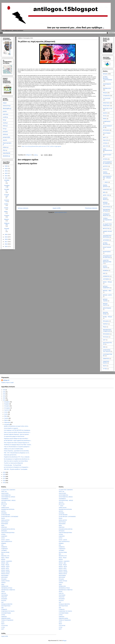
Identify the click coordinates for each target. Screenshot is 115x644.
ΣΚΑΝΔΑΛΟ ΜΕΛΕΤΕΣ (106, 215)
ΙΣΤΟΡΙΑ (105, 159)
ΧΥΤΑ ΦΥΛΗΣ (107, 98)
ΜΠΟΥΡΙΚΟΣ (107, 207)
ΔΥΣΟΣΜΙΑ (106, 240)
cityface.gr (6, 147)
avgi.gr (5, 103)
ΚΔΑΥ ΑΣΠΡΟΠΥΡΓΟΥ (107, 150)
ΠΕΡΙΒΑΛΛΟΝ (107, 88)
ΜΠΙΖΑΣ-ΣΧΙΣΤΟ (105, 304)
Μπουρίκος (106, 321)
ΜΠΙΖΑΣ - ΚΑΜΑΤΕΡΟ (106, 287)
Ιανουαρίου (7, 229)
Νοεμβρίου (7, 404)
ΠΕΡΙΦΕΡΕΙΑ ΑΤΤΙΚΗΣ (107, 210)
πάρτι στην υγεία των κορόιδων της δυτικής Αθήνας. (16, 461)
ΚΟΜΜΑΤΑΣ (106, 276)
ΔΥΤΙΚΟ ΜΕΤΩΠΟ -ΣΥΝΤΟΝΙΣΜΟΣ (108, 78)
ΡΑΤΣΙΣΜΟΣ (106, 334)
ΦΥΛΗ (105, 116)
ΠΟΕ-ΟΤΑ (106, 140)
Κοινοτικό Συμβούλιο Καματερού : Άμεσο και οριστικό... (17, 434)
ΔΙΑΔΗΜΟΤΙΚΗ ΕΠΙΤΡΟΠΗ (107, 236)
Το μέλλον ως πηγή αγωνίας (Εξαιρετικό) (13, 463)
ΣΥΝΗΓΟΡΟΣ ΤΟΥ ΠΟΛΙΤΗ (107, 351)
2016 (6, 244)
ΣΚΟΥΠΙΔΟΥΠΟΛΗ (6, 606)
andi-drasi (5, 114)
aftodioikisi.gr (6, 156)
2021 (6, 178)
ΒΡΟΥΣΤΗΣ (106, 229)
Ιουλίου (6, 204)
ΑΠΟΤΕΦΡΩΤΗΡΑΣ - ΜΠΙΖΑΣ (107, 177)
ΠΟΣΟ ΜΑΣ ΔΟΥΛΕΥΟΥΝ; (10, 455)
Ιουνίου (6, 208)
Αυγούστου (7, 201)
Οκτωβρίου (7, 190)
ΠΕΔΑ (105, 327)
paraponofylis (6, 137)
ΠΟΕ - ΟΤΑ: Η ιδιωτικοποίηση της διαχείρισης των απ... (17, 453)
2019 (6, 237)
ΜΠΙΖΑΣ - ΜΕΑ (107, 291)
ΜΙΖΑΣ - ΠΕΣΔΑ (107, 282)
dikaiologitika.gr (7, 108)
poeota (5, 111)
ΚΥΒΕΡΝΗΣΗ (107, 122)
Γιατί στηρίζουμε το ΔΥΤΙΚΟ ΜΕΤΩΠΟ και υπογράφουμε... (17, 430)
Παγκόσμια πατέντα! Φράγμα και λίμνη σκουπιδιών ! (16, 439)
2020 (6, 234)
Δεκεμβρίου (7, 181)
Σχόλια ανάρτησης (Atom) (61, 212)
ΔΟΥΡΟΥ (105, 166)
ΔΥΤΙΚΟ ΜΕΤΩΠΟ (106, 244)
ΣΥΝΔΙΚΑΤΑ (106, 96)
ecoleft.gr (5, 117)
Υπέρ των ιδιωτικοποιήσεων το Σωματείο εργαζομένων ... (17, 447)
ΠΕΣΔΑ (105, 93)
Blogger (65, 641)
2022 (6, 176)
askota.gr (5, 134)
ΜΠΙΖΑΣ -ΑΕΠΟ (107, 295)
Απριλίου (7, 215)
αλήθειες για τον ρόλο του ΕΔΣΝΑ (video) (14, 449)
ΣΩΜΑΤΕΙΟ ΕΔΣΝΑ (106, 362)
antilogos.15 (6, 380)
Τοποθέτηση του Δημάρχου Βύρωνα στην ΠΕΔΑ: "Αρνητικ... (18, 445)
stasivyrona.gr (7, 106)
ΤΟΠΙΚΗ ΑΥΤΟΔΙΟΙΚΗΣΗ (107, 219)
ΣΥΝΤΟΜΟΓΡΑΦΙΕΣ (6, 613)
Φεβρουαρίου (7, 224)
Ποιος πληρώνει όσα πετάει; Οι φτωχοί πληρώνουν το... (17, 443)
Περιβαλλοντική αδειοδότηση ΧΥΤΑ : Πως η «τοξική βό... (17, 457)
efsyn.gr (5, 150)
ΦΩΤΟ (105, 366)
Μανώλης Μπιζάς (105, 313)
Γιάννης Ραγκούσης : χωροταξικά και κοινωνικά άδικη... (17, 451)
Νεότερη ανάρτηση (23, 208)
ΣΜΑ (104, 347)
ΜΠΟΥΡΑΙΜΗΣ (107, 308)
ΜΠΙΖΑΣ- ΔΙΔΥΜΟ (105, 203)
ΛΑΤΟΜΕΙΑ (106, 279)
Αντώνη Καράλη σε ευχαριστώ (11, 428)
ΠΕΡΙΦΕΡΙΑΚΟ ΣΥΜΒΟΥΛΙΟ (107, 330)
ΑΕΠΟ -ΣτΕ (106, 195)
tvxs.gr (5, 129)
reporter (5, 140)
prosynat (5, 132)
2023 (6, 173)
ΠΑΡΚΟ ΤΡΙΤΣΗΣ (105, 173)
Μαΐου (6, 212)
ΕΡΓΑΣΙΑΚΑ (106, 130)
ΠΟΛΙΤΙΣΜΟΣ (107, 133)
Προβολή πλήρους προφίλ (7, 383)
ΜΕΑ (104, 192)
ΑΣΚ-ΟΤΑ (106, 146)
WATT (105, 137)
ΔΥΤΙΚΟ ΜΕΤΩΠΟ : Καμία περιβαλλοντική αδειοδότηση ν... (18, 441)
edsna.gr (5, 126)
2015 (6, 246)
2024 (6, 171)
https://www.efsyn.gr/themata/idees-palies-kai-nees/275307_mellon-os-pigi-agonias (41, 146)
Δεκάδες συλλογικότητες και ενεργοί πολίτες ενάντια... (16, 426)
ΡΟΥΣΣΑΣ (106, 337)
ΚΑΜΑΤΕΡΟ (106, 189)
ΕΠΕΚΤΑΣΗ (106, 103)
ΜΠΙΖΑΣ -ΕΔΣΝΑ (105, 300)
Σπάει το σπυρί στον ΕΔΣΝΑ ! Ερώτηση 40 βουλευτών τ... (17, 432)
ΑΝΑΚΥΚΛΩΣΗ (107, 155)
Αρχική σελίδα (57, 208)
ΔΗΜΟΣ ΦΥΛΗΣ (107, 231)
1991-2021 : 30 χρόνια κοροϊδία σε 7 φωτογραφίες (16, 469)
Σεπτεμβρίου (7, 195)
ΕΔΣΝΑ (105, 113)
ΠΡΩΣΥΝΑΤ (106, 106)
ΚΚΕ (104, 273)
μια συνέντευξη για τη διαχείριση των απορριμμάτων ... (17, 467)
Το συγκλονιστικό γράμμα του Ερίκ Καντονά (14, 436)
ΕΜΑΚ (105, 119)
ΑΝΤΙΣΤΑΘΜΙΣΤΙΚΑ (6, 495)
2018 (6, 239)
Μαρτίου (7, 219)
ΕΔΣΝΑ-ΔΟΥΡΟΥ (105, 186)
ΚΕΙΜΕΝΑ (106, 270)
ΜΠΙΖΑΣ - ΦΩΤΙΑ (106, 199)
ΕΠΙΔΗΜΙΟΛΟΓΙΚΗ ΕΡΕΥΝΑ (107, 257)
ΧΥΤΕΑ (105, 369)
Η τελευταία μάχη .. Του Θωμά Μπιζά (13, 465)
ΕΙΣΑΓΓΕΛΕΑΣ (107, 247)
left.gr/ (5, 120)
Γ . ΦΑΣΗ (105, 182)
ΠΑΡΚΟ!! (105, 324)
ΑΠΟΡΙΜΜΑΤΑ (107, 84)
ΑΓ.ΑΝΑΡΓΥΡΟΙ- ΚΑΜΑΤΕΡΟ (107, 225)
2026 (6, 166)
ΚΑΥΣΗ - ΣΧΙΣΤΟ (105, 267)
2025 (6, 168)
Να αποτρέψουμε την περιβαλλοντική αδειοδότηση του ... (17, 459)
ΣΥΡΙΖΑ (105, 143)
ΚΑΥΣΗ (105, 169)
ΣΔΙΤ (104, 340)
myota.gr (5, 123)
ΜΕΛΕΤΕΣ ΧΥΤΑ (108, 109)
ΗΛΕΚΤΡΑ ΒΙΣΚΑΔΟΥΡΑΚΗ (107, 262)
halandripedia (6, 153)
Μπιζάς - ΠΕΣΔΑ (107, 317)
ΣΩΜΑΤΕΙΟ (106, 359)
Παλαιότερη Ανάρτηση (91, 208)
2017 (6, 242)
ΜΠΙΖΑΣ (105, 74)
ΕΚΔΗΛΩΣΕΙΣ (107, 252)
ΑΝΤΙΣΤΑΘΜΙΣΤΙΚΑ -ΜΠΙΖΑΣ (107, 163)
